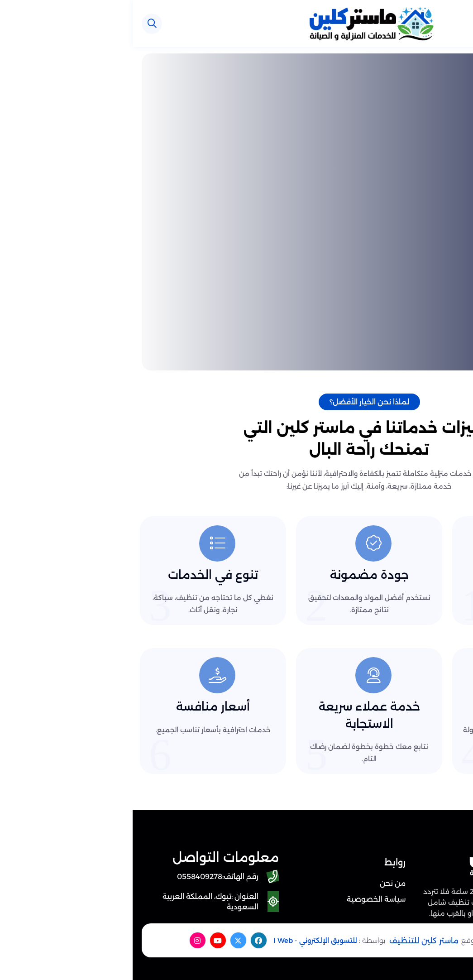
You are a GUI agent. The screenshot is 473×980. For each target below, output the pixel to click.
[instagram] (65, 940)
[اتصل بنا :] (439, 908)
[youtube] (85, 940)
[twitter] (106, 940)
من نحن (260, 883)
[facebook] (126, 940)
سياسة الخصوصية (244, 899)
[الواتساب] (439, 946)
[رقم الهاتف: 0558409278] (87, 877)
